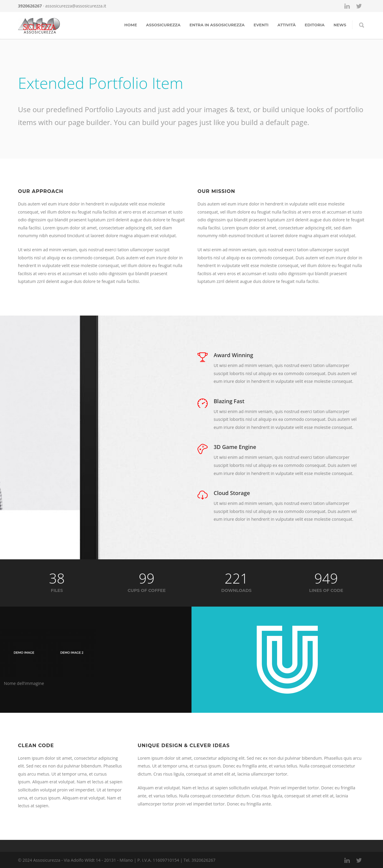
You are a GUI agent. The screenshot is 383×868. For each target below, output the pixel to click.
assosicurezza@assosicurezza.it (76, 6)
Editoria (314, 25)
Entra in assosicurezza (217, 25)
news (340, 25)
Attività (287, 25)
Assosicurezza (163, 25)
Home (131, 25)
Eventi (261, 25)
